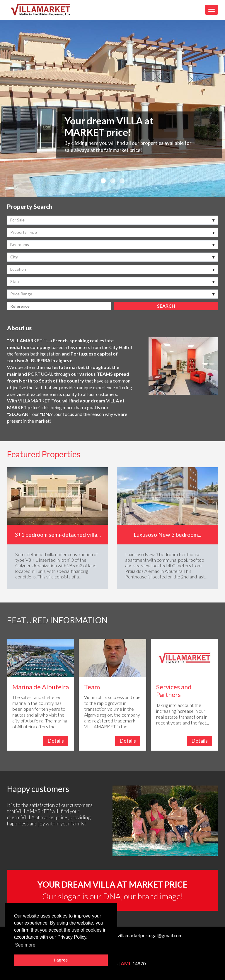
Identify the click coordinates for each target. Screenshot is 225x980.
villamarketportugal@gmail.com (150, 935)
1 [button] (103, 181)
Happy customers (38, 789)
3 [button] (122, 181)
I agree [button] (61, 960)
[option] (112, 108)
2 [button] (112, 181)
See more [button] (25, 945)
